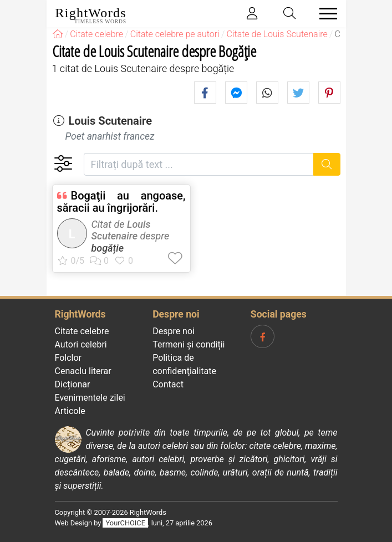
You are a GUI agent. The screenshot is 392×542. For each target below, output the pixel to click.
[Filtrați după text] (199, 164)
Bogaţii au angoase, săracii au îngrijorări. (121, 202)
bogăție (108, 248)
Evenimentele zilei (90, 398)
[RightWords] (58, 34)
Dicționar (73, 384)
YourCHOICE (126, 523)
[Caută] (327, 164)
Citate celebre (82, 331)
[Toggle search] (289, 14)
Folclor (68, 358)
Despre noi (174, 331)
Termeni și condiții (189, 344)
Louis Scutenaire (110, 121)
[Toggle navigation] (325, 14)
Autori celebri (81, 344)
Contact (168, 384)
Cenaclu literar (83, 371)
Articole (70, 411)
